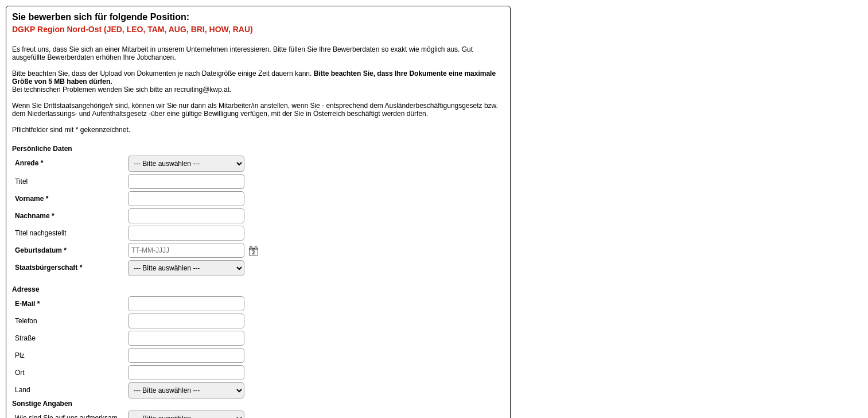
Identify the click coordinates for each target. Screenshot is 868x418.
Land (23, 390)
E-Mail (27, 304)
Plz (20, 355)
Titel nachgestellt (41, 233)
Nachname (35, 216)
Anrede (29, 163)
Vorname (32, 199)
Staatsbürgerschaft (48, 268)
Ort (20, 373)
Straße (25, 338)
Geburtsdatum (41, 250)
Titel (21, 181)
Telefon (26, 321)
